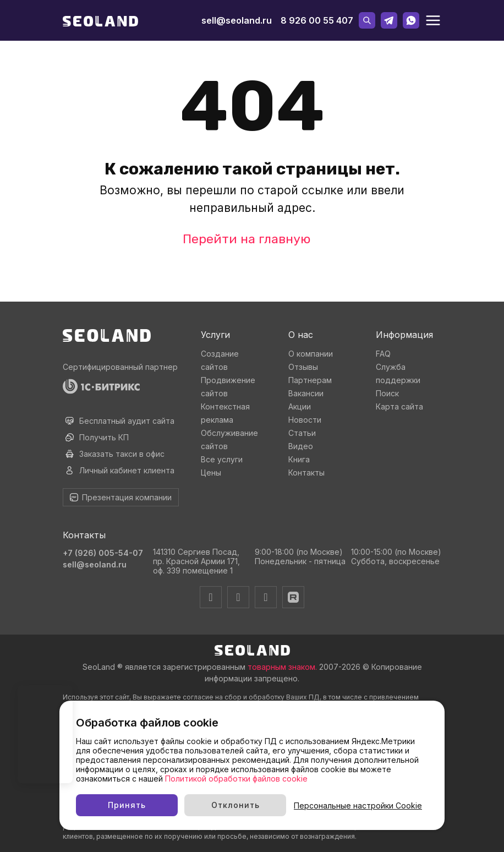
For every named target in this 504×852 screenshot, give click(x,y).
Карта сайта (399, 406)
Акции (300, 406)
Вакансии (306, 393)
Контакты (306, 473)
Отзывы (303, 367)
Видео (301, 446)
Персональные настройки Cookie (358, 805)
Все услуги (222, 459)
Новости (305, 420)
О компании (311, 354)
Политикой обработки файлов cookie (236, 779)
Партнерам (310, 380)
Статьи (302, 433)
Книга (299, 459)
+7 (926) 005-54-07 (103, 553)
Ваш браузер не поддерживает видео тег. (45, 734)
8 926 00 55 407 (317, 20)
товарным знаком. (282, 667)
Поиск (387, 393)
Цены (211, 473)
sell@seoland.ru (237, 20)
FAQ (383, 354)
